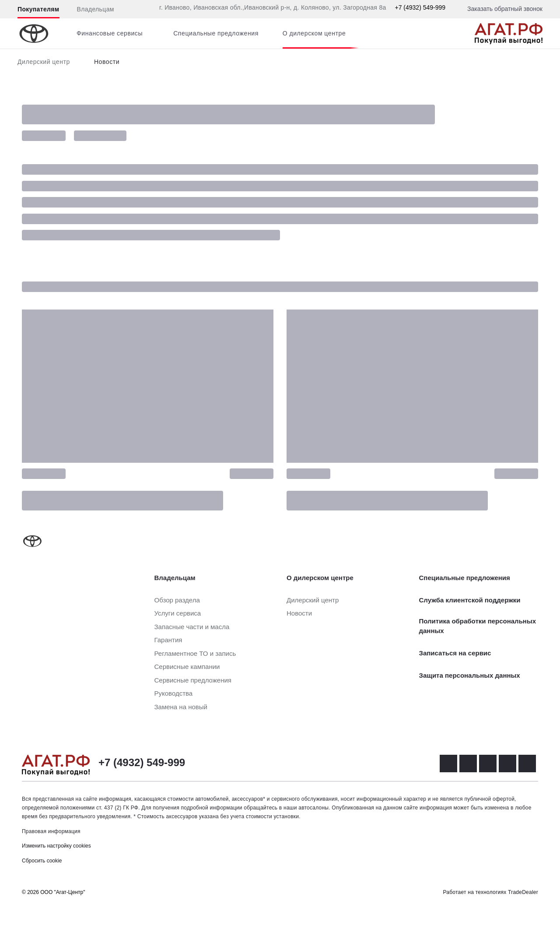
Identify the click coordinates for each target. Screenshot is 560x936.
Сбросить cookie (42, 861)
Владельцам (96, 9)
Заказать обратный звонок (505, 9)
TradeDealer (523, 892)
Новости (107, 62)
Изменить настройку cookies (56, 846)
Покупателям (38, 9)
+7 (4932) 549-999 (420, 7)
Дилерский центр (44, 62)
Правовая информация (51, 831)
